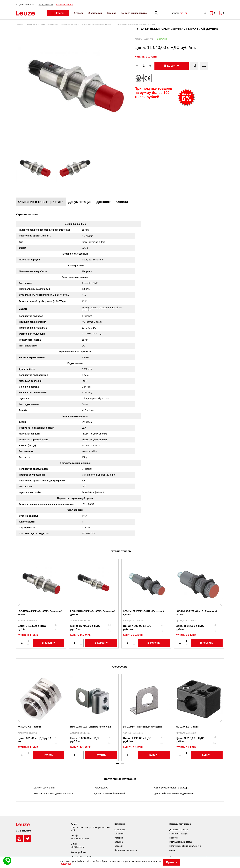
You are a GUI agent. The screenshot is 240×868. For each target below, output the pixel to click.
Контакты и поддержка (134, 13)
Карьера (111, 13)
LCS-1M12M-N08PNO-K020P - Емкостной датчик (93, 613)
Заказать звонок (64, 5)
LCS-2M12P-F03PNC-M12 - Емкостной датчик (144, 613)
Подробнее (66, 864)
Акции (172, 850)
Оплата (122, 202)
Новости (174, 838)
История (119, 838)
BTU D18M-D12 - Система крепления (91, 727)
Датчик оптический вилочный (109, 794)
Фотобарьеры (101, 788)
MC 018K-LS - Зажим (187, 727)
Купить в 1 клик (146, 57)
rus (181, 13)
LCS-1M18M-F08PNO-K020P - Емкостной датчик (40, 613)
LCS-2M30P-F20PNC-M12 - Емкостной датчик (197, 613)
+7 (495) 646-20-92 (26, 5)
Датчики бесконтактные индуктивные (174, 794)
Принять (172, 862)
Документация (80, 202)
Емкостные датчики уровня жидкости (53, 794)
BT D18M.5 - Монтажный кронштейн (143, 727)
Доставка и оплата (179, 830)
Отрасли (79, 13)
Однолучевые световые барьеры (172, 788)
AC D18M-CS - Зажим (29, 727)
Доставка (104, 202)
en (186, 13)
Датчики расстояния (44, 788)
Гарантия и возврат (179, 834)
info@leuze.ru (46, 5)
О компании (95, 13)
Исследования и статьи (181, 842)
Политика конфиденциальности (185, 846)
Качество (119, 834)
